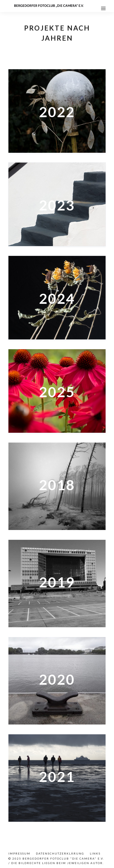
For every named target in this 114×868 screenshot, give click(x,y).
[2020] (57, 681)
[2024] (57, 298)
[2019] (57, 584)
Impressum (19, 853)
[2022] (57, 111)
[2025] (57, 391)
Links (95, 853)
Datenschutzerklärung (60, 853)
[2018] (57, 486)
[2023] (57, 204)
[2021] (57, 778)
